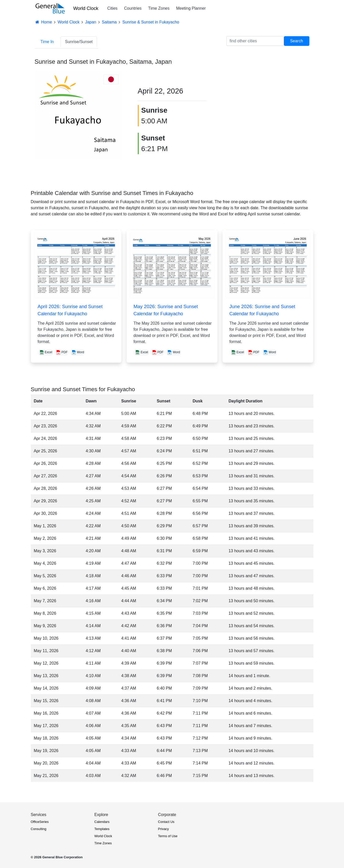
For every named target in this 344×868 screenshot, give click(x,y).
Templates (102, 829)
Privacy (164, 829)
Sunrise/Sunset (79, 42)
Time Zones (159, 8)
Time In (47, 42)
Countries (133, 8)
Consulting (39, 829)
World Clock (86, 8)
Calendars (102, 822)
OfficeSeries (40, 822)
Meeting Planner (191, 8)
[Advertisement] (266, 108)
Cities (112, 8)
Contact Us (166, 822)
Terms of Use (168, 836)
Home (44, 22)
